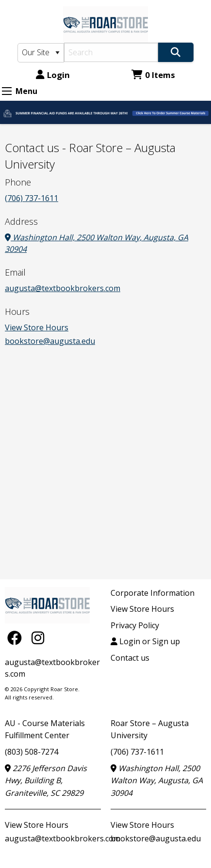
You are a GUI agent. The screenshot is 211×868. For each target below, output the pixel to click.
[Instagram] (38, 638)
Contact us (130, 658)
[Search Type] (41, 53)
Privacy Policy (135, 625)
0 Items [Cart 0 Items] (153, 75)
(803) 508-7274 (32, 752)
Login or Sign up (145, 641)
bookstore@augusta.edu (50, 341)
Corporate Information (153, 593)
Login (53, 75)
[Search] (111, 52)
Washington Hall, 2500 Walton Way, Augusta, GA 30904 (157, 781)
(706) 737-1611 (32, 198)
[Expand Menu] (7, 91)
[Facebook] (17, 638)
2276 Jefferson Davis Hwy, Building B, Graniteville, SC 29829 (46, 781)
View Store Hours (37, 327)
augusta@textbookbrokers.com (63, 288)
